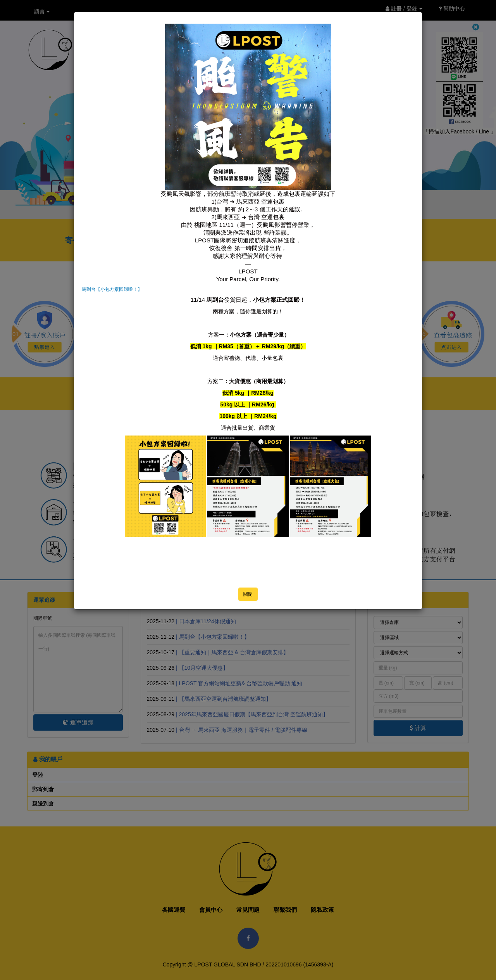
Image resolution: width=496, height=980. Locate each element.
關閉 (248, 594)
